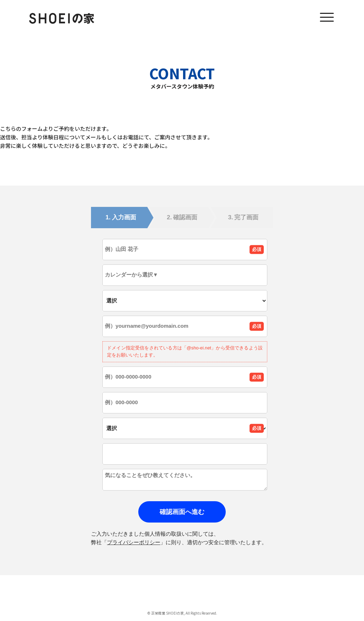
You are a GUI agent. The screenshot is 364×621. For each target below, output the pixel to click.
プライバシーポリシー (134, 542)
